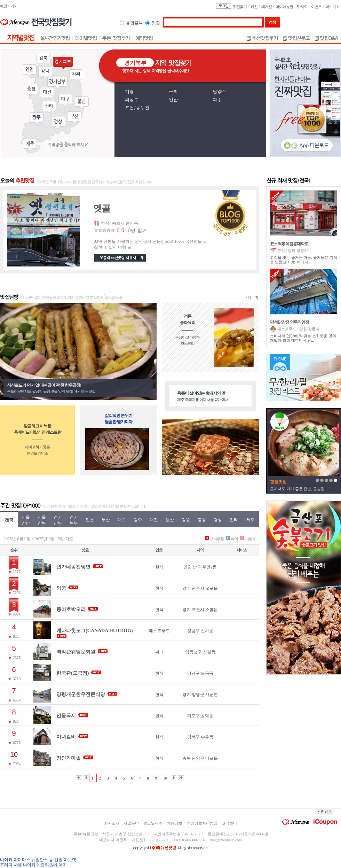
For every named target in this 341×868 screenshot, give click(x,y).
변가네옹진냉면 (73, 567)
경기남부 (57, 83)
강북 (43, 59)
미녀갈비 (66, 737)
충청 (31, 90)
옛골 (102, 208)
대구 (65, 100)
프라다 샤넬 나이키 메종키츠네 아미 (33, 865)
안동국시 (66, 716)
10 (165, 778)
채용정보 (175, 823)
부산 (75, 118)
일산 (173, 99)
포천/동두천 (137, 107)
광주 (37, 119)
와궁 (61, 588)
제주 (30, 145)
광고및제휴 (153, 823)
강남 (45, 72)
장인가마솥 (69, 758)
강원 (76, 76)
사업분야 (131, 823)
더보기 (332, 7)
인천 (30, 71)
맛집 (156, 23)
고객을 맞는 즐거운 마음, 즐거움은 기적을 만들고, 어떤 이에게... (304, 260)
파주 (217, 99)
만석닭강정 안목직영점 (290, 322)
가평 (129, 91)
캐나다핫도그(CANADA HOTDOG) (95, 631)
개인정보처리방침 (202, 823)
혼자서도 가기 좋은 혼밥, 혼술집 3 (299, 489)
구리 (173, 91)
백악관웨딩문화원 (76, 652)
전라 (49, 107)
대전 (47, 93)
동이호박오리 (71, 609)
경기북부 (63, 63)
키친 (254, 7)
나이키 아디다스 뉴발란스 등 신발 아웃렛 (38, 860)
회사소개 (112, 823)
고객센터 (229, 823)
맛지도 (302, 7)
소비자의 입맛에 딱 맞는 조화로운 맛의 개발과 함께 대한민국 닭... (303, 338)
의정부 (132, 99)
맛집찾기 (240, 7)
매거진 (267, 7)
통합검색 (134, 23)
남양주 (219, 91)
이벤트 (316, 7)
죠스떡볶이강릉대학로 (289, 244)
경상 (58, 123)
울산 (82, 103)
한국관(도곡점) (73, 673)
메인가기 (8, 6)
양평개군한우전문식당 (81, 694)
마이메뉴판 (284, 7)
